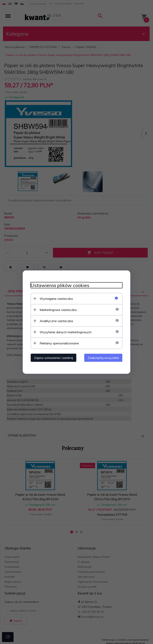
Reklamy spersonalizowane (59, 343)
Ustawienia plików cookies (60, 285)
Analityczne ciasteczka (56, 321)
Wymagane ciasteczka (56, 298)
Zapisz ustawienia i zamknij (53, 358)
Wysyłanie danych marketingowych (66, 332)
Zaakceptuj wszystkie (103, 358)
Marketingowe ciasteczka (58, 310)
